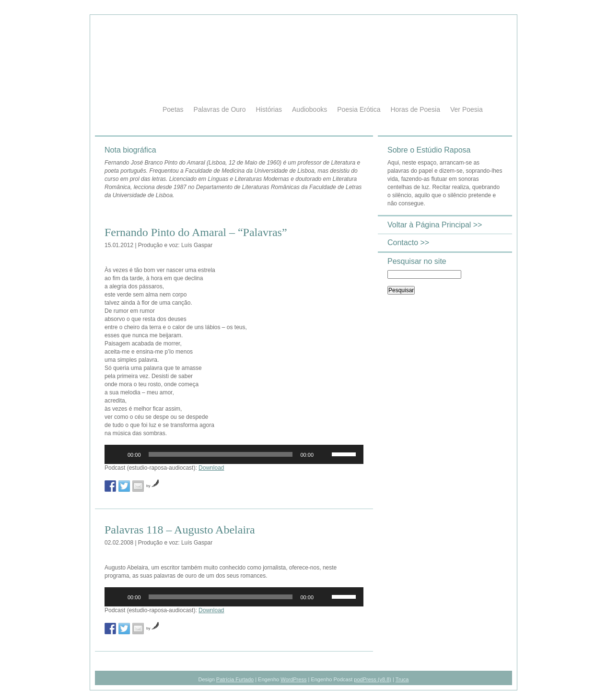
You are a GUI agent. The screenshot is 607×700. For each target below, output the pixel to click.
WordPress (293, 679)
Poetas (173, 109)
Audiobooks (309, 109)
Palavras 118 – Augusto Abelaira (180, 530)
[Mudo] (324, 454)
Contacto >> (408, 243)
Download (211, 468)
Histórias (269, 109)
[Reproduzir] (117, 454)
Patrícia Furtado (235, 679)
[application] (234, 454)
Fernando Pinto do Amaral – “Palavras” (196, 232)
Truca (402, 679)
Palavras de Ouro (220, 109)
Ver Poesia (467, 109)
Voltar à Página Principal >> (435, 225)
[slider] (221, 454)
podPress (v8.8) (373, 679)
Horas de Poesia (415, 109)
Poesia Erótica (359, 109)
